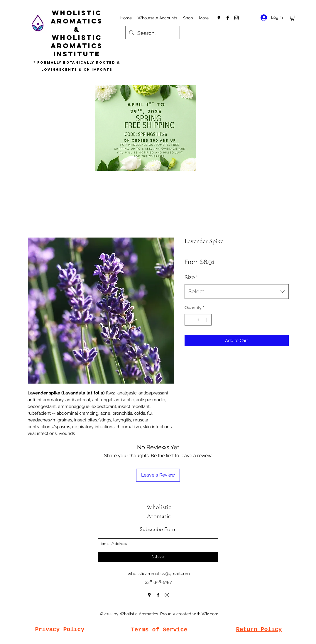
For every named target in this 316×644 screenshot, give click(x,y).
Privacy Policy (60, 629)
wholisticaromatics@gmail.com (159, 574)
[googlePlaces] (219, 18)
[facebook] (228, 18)
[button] (293, 18)
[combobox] (237, 292)
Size (191, 277)
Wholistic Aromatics (77, 17)
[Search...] (152, 33)
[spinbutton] (198, 320)
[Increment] (207, 320)
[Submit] (158, 557)
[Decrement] (189, 320)
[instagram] (236, 18)
